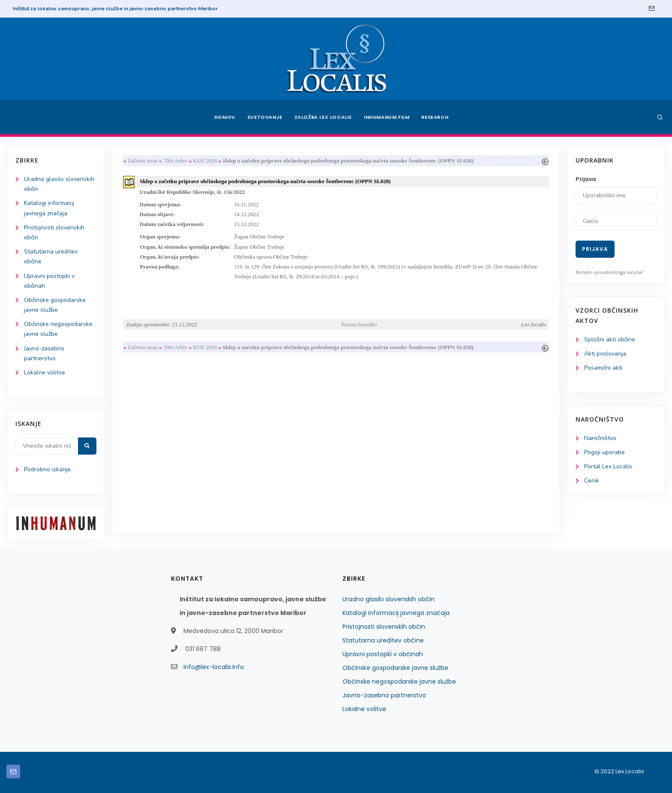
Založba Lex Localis (323, 117)
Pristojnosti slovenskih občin (384, 627)
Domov (225, 117)
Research (435, 117)
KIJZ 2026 (205, 161)
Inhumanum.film (387, 117)
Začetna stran (143, 161)
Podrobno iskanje (47, 469)
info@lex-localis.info (214, 667)
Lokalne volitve (45, 372)
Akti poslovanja (605, 354)
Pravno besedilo (359, 324)
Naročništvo (600, 438)
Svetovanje (265, 117)
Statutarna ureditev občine (383, 640)
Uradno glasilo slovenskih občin (388, 599)
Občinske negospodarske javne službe (399, 681)
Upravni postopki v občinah (383, 654)
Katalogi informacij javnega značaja (396, 613)
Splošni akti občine (610, 339)
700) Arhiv (175, 161)
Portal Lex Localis (608, 466)
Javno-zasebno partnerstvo (384, 695)
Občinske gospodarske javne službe (395, 668)
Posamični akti (603, 368)
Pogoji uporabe (604, 452)
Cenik (592, 481)
